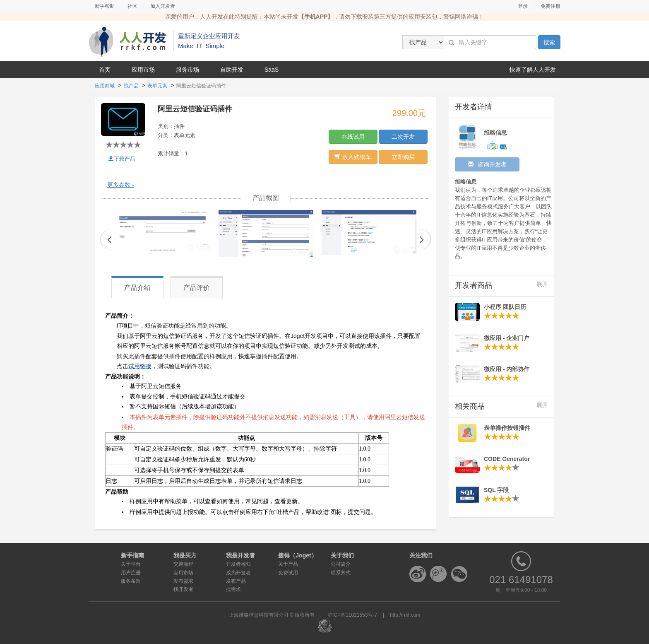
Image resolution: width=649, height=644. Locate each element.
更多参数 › (121, 185)
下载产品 (122, 159)
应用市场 (143, 70)
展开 (542, 284)
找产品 (131, 86)
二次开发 (403, 137)
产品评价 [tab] (197, 288)
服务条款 (131, 581)
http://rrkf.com (405, 615)
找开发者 (183, 589)
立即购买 (403, 157)
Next (425, 239)
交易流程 (183, 564)
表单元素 (157, 86)
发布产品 (236, 581)
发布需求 (183, 581)
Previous (106, 239)
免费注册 (550, 6)
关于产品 (288, 564)
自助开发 (232, 70)
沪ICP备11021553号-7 (352, 615)
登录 (523, 6)
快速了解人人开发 (533, 70)
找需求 (233, 589)
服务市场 (187, 70)
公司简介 (341, 564)
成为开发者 (238, 573)
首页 (105, 70)
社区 (132, 6)
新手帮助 (105, 6)
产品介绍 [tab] (137, 288)
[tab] (266, 185)
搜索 (549, 42)
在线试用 (353, 137)
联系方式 (341, 573)
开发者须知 (238, 564)
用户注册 (131, 573)
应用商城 (105, 86)
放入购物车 (353, 157)
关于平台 (131, 564)
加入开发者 (163, 6)
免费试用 (288, 573)
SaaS (272, 70)
